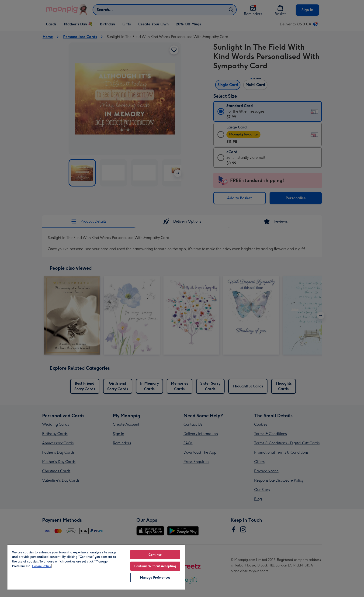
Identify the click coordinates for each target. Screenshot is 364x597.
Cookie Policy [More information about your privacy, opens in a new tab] (42, 566)
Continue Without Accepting (155, 566)
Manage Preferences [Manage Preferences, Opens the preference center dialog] (155, 578)
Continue (155, 555)
